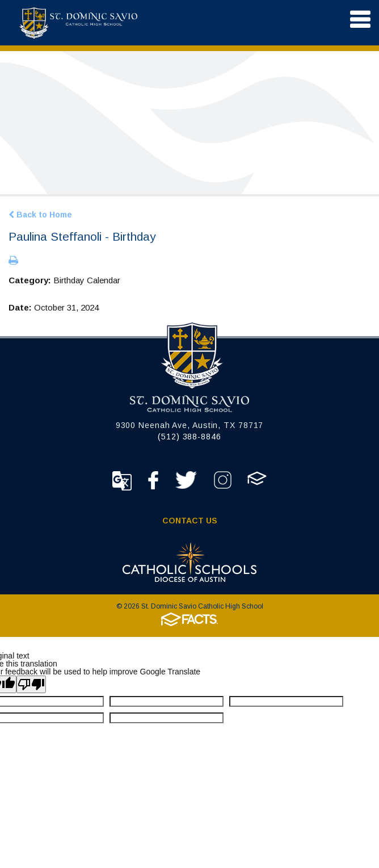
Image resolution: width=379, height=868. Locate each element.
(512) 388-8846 (189, 437)
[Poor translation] (31, 684)
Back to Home (40, 215)
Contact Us (190, 521)
